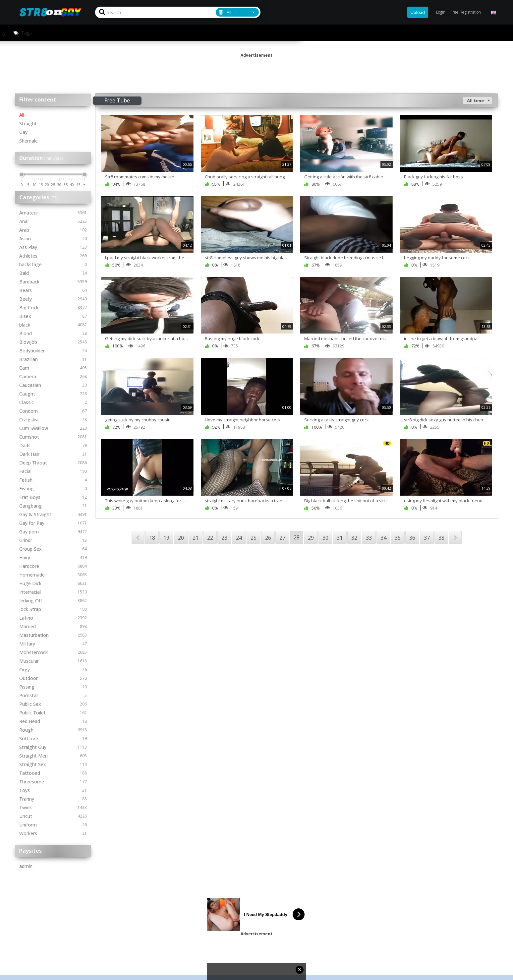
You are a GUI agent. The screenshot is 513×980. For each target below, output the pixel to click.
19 (166, 538)
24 (239, 538)
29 (311, 538)
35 (398, 538)
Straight (28, 123)
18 (152, 538)
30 (325, 538)
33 (369, 538)
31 (340, 538)
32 (354, 538)
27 (282, 538)
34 (383, 538)
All (22, 115)
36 (412, 538)
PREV (138, 537)
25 (254, 538)
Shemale (28, 141)
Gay (23, 132)
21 (196, 538)
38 (441, 538)
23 (224, 538)
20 (181, 538)
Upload (418, 12)
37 (427, 538)
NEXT (455, 537)
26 (268, 538)
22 (210, 538)
